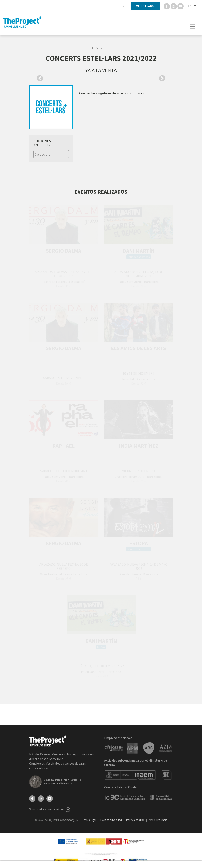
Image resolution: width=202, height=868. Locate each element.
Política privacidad (111, 820)
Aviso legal (90, 820)
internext (162, 820)
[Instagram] (174, 6)
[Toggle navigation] (193, 26)
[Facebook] (167, 6)
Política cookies (136, 820)
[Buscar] (122, 5)
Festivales (101, 48)
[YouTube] (50, 798)
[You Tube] (181, 6)
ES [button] (191, 6)
